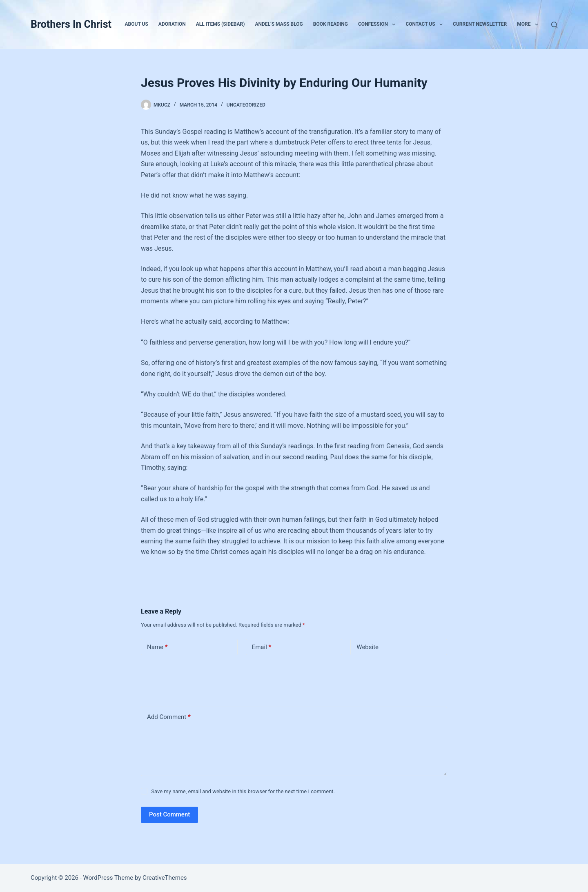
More (529, 24)
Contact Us (426, 24)
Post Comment (169, 814)
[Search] (554, 25)
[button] (394, 24)
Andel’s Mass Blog (279, 24)
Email (262, 647)
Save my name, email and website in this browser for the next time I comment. (243, 791)
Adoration (172, 24)
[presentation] (197, 679)
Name (157, 647)
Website (367, 647)
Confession (378, 24)
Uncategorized (246, 105)
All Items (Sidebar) (220, 24)
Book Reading (331, 24)
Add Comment (169, 717)
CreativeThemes (165, 878)
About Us (137, 24)
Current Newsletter (480, 24)
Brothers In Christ (71, 24)
